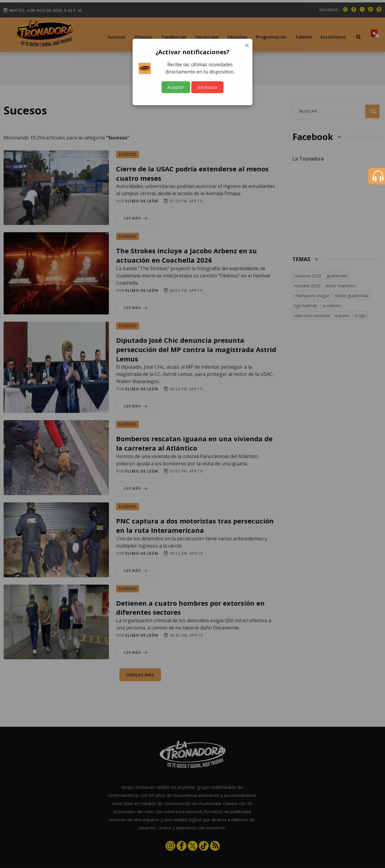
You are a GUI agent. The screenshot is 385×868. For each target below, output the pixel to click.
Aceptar (176, 87)
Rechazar (207, 87)
